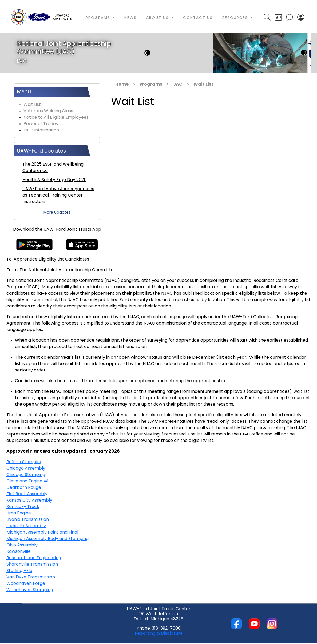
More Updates (57, 213)
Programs (151, 85)
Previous (147, 53)
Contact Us (198, 18)
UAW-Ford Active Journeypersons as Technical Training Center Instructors (58, 195)
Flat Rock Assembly (27, 494)
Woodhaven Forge (26, 584)
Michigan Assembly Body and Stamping (47, 539)
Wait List (32, 105)
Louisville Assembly (26, 526)
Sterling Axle (19, 571)
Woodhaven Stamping (30, 590)
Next (304, 53)
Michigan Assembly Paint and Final (42, 533)
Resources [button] (236, 18)
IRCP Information (41, 130)
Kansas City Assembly (29, 501)
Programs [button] (99, 18)
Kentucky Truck (23, 507)
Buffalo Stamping (24, 462)
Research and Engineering (34, 558)
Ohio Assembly (22, 545)
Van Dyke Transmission (31, 577)
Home (122, 85)
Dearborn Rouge (24, 488)
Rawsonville (19, 552)
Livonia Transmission (28, 520)
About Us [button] (158, 18)
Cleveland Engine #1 (27, 481)
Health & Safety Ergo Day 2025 (54, 180)
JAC (178, 85)
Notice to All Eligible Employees (56, 118)
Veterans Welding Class (48, 111)
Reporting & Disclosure (159, 634)
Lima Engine (19, 513)
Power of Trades (41, 124)
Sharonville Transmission (32, 565)
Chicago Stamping (26, 475)
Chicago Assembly (26, 469)
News (130, 18)
